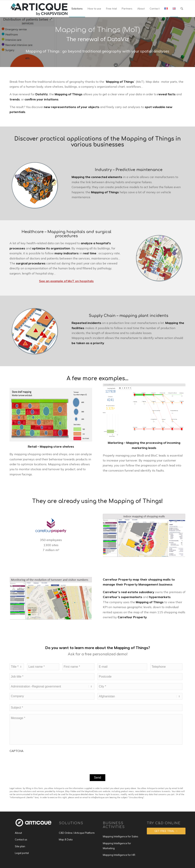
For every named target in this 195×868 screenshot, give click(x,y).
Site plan (20, 846)
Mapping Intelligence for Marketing (117, 846)
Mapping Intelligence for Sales (121, 836)
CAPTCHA (16, 751)
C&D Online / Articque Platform (77, 833)
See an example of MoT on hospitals (66, 281)
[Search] (182, 9)
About (18, 833)
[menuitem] (77, 9)
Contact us (21, 839)
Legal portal (22, 853)
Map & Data (66, 839)
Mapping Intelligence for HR (119, 855)
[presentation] (38, 761)
